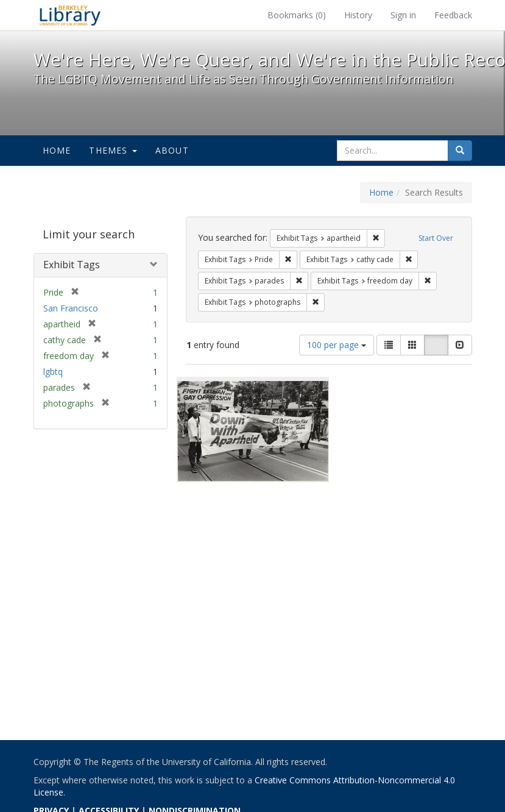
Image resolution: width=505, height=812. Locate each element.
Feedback (453, 15)
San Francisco (71, 308)
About (172, 150)
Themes (113, 150)
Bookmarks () (297, 15)
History (358, 15)
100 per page (337, 345)
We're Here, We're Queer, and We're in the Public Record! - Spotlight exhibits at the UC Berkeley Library (70, 15)
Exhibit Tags (72, 265)
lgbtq (53, 372)
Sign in (403, 15)
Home (57, 150)
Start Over (436, 238)
